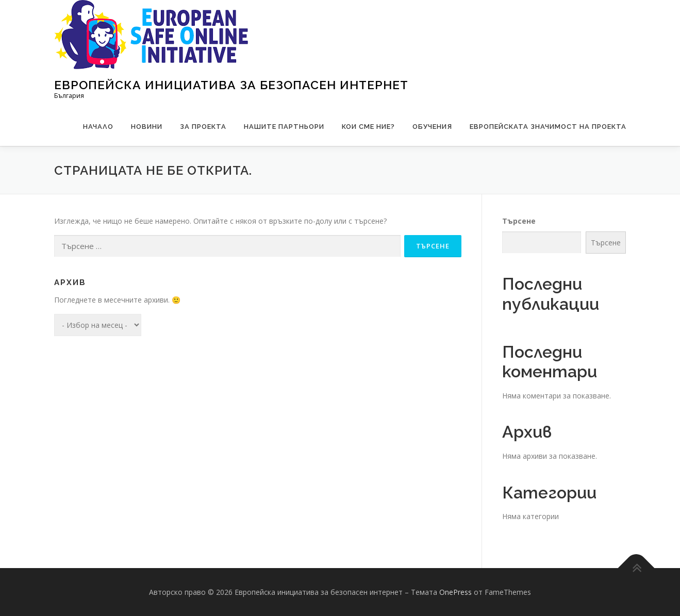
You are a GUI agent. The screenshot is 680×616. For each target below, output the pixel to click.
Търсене (519, 220)
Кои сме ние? (368, 127)
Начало (98, 127)
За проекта (203, 127)
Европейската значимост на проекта (548, 127)
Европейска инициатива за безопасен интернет (231, 85)
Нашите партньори (284, 127)
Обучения (432, 127)
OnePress (455, 592)
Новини (147, 127)
